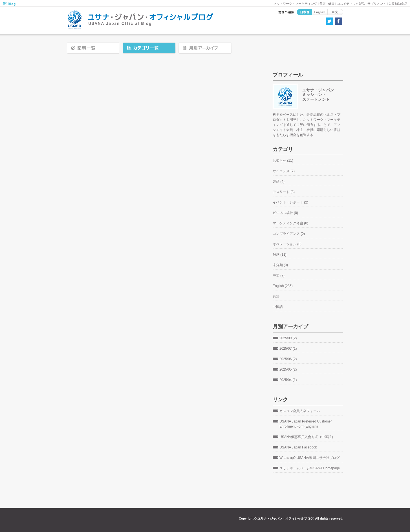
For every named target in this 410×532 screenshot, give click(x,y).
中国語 (278, 307)
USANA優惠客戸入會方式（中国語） (307, 437)
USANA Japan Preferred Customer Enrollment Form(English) (306, 424)
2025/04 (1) (288, 380)
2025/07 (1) (288, 349)
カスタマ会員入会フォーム (300, 411)
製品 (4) (279, 181)
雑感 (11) (280, 255)
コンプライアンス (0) (289, 234)
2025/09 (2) (288, 338)
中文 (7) (279, 275)
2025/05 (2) (288, 369)
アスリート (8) (284, 192)
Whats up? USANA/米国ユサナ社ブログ (309, 458)
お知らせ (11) (283, 161)
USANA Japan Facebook (298, 447)
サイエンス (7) (284, 171)
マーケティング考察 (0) (290, 223)
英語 (276, 296)
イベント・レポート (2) (290, 202)
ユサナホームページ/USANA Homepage (310, 468)
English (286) (283, 286)
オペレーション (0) (287, 244)
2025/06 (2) (288, 359)
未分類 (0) (280, 265)
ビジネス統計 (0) (285, 213)
